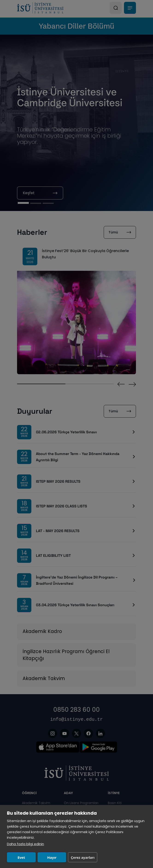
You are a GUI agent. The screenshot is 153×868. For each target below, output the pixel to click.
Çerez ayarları (83, 857)
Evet (21, 857)
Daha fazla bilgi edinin (25, 844)
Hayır (52, 857)
